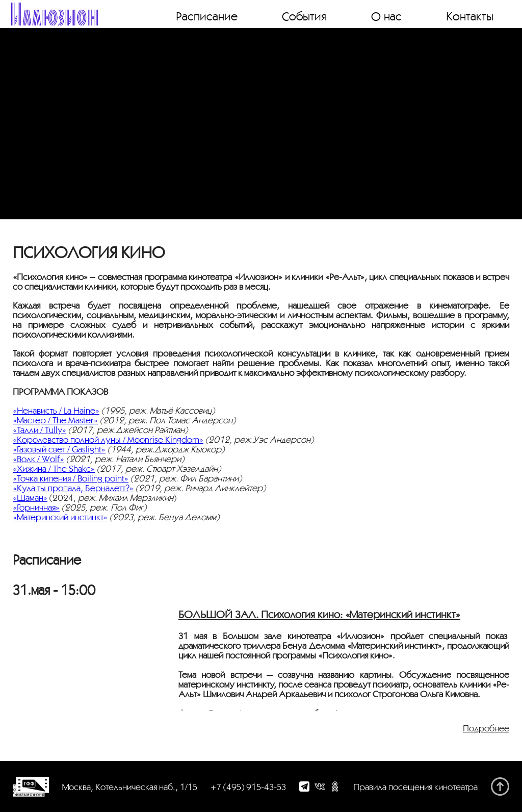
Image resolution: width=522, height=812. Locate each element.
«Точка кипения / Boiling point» (71, 478)
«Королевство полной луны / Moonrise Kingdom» (108, 439)
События (304, 16)
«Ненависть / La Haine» (56, 410)
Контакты (470, 16)
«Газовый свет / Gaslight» (59, 449)
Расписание (207, 16)
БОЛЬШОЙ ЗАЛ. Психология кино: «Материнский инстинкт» (319, 614)
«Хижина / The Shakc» (54, 468)
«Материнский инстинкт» (60, 517)
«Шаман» (30, 498)
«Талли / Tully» (40, 430)
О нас (386, 16)
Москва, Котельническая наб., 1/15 (130, 787)
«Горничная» (36, 507)
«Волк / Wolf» (38, 459)
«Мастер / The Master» (55, 420)
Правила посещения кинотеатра (415, 787)
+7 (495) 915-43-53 (248, 787)
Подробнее (486, 728)
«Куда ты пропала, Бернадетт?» (73, 488)
